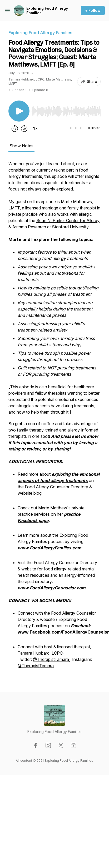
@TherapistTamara (51, 659)
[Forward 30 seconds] (24, 128)
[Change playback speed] (35, 128)
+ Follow (93, 10)
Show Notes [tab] (21, 146)
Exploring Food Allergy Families (47, 11)
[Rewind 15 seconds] (15, 128)
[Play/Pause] (19, 111)
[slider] (66, 111)
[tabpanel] (54, 418)
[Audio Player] (66, 110)
